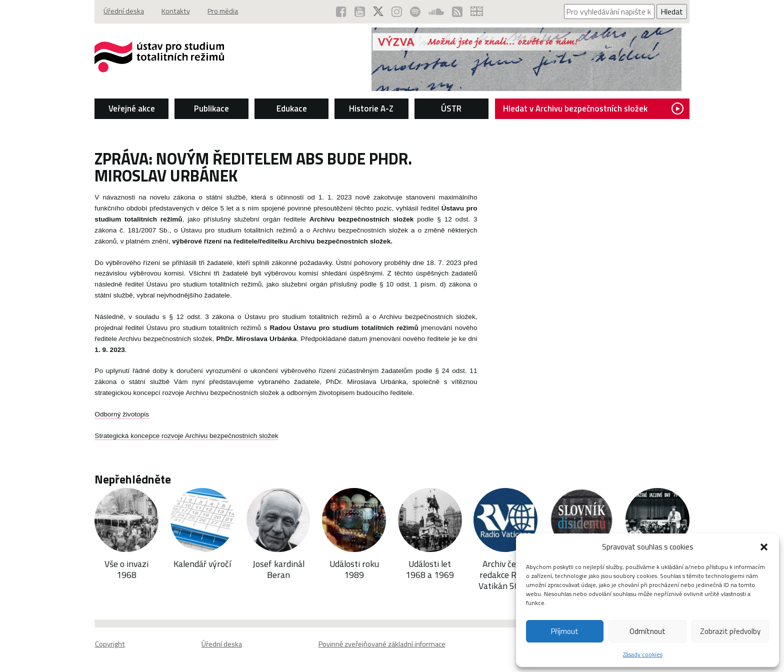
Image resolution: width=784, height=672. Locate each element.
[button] (764, 547)
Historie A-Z (371, 108)
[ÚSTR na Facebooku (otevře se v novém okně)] (342, 11)
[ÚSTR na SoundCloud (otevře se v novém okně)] (437, 11)
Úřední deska (121, 11)
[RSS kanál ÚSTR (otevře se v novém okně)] (458, 11)
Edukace (291, 108)
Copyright (107, 644)
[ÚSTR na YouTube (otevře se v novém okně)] (361, 11)
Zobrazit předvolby (730, 631)
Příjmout (565, 631)
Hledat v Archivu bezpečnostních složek (595, 108)
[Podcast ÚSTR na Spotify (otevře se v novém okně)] (416, 11)
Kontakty (174, 11)
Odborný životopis (119, 414)
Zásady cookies (643, 654)
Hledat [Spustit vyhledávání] (674, 11)
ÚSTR (452, 108)
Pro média (222, 11)
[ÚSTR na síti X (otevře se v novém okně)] (379, 11)
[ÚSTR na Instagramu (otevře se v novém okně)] (398, 11)
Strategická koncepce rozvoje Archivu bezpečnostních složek (184, 435)
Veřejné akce (129, 108)
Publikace (210, 108)
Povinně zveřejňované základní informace (382, 644)
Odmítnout (647, 631)
